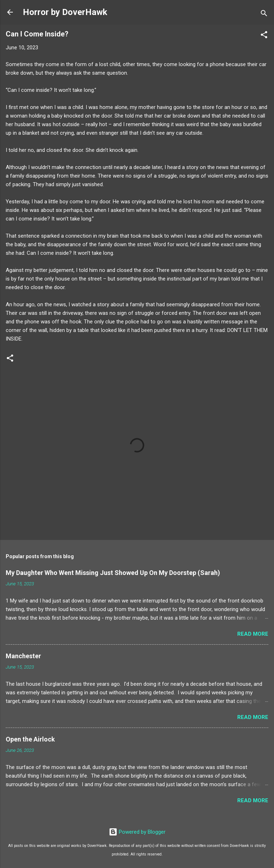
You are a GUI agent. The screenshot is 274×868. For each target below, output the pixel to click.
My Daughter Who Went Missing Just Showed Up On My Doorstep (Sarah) (113, 573)
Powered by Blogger (137, 832)
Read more (253, 634)
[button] (264, 36)
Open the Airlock (30, 739)
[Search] (264, 14)
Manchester (23, 656)
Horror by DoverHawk (65, 12)
